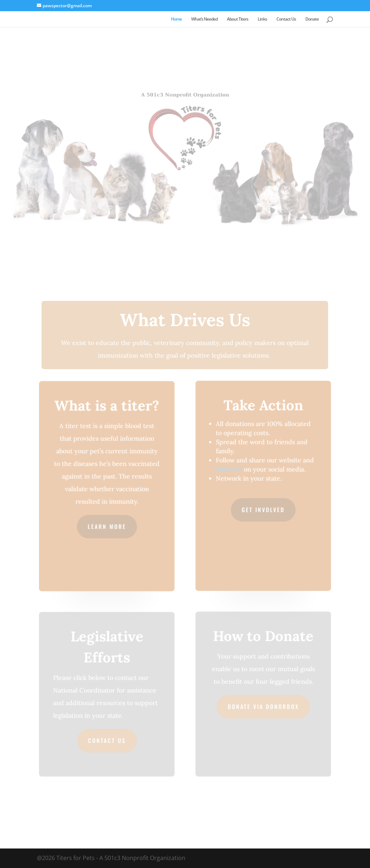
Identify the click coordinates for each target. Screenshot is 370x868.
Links (262, 19)
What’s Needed (204, 19)
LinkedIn (229, 470)
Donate (312, 19)
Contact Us (286, 19)
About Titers (238, 19)
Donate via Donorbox (263, 706)
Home (176, 19)
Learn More (107, 526)
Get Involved (263, 509)
